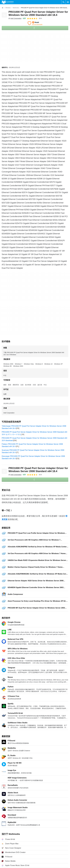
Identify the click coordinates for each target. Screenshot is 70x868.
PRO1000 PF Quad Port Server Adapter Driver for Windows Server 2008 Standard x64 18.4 (38, 13)
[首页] (3, 8)
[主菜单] (68, 2)
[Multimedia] (16, 8)
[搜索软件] (64, 2)
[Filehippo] (8, 2)
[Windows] (8, 8)
